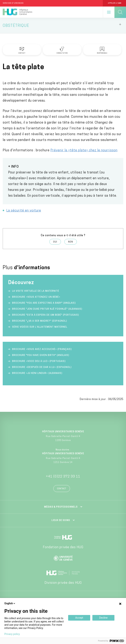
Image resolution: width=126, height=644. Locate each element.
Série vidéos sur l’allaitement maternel (40, 327)
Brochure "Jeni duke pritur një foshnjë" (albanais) (47, 309)
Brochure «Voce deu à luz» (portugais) (39, 361)
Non (71, 242)
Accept (79, 618)
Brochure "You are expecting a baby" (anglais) (44, 303)
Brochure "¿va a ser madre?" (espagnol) (40, 321)
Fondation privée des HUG (63, 547)
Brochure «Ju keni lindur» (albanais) (37, 373)
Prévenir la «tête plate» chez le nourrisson (84, 150)
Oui (55, 242)
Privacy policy (12, 634)
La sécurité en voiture (24, 211)
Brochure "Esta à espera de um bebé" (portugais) (46, 315)
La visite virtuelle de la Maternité (36, 291)
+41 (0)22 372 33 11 (63, 477)
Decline (103, 618)
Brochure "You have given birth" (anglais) (41, 355)
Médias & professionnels (61, 507)
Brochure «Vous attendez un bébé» (36, 297)
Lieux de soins (61, 520)
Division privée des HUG (63, 583)
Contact (62, 489)
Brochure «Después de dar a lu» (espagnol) (42, 367)
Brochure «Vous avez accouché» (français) (42, 349)
